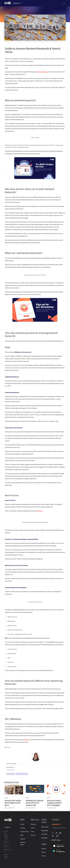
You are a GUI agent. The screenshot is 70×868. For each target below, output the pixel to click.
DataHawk (45, 831)
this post (26, 740)
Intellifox (44, 834)
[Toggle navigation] (64, 3)
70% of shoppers (42, 72)
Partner (33, 835)
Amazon (40, 511)
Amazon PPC (11, 774)
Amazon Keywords (22, 774)
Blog (6, 798)
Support (23, 839)
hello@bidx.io (57, 824)
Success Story (24, 832)
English (7, 827)
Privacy (44, 852)
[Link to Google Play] (59, 851)
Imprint (44, 849)
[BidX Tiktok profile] (57, 833)
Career (33, 828)
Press (33, 832)
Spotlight (44, 838)
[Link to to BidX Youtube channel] (61, 833)
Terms (43, 856)
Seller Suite (45, 827)
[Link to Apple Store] (59, 846)
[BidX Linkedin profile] (53, 836)
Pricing (22, 828)
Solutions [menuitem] (16, 3)
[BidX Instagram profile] (57, 836)
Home (22, 824)
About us (34, 824)
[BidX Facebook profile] (53, 833)
